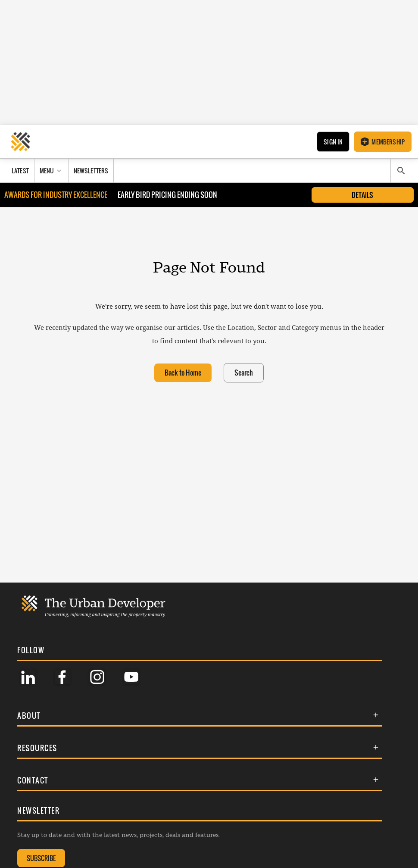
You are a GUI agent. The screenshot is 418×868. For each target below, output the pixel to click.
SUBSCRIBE (41, 858)
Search (244, 373)
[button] (200, 716)
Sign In (333, 142)
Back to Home (183, 373)
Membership (383, 142)
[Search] (401, 171)
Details (362, 195)
